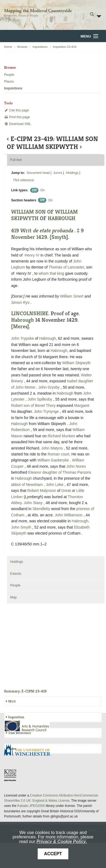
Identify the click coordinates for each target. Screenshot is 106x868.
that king (57, 273)
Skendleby (41, 509)
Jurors (58, 173)
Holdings (72, 173)
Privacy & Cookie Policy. (62, 842)
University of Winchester (29, 751)
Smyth (59, 237)
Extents (16, 574)
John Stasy (33, 503)
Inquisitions (40, 47)
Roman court (59, 454)
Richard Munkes (62, 436)
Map (13, 597)
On (43, 190)
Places (9, 82)
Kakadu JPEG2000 (31, 806)
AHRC (27, 726)
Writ (12, 701)
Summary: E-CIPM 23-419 (25, 691)
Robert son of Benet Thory (33, 405)
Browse (22, 47)
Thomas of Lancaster (66, 267)
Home (8, 47)
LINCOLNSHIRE (30, 313)
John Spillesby (40, 399)
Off (34, 190)
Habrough (23, 320)
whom (44, 273)
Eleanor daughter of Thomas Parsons (60, 472)
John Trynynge (47, 411)
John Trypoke (23, 338)
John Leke (55, 485)
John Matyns (52, 448)
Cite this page (17, 110)
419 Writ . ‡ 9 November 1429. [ (47, 234)
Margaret (82, 405)
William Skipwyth (76, 363)
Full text (16, 160)
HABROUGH (62, 218)
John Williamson (69, 515)
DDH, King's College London (11, 775)
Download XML (18, 124)
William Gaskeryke (54, 460)
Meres (20, 327)
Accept (53, 854)
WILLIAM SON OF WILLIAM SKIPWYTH (44, 215)
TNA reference (23, 180)
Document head (38, 173)
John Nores (76, 466)
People (9, 75)
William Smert (72, 296)
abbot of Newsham (28, 485)
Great (66, 491)
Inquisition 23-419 (65, 47)
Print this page (17, 117)
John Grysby (49, 387)
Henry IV (32, 255)
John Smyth (22, 527)
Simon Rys (21, 302)
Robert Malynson (42, 491)
